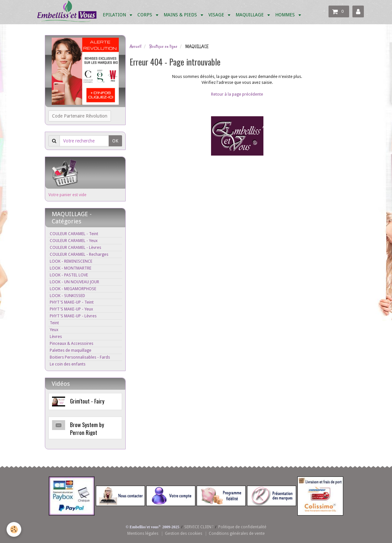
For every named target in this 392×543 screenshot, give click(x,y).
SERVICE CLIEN (198, 527)
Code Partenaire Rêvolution (80, 116)
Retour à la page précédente (237, 94)
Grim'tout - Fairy (87, 401)
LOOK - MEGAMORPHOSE (73, 289)
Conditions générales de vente (237, 533)
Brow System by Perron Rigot (87, 429)
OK (115, 141)
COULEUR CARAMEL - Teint (74, 234)
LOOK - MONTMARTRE (71, 268)
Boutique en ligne (163, 47)
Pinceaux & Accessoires (71, 343)
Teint (54, 323)
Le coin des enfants (68, 364)
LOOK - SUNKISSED (67, 296)
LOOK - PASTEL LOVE (69, 275)
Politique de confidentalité (242, 527)
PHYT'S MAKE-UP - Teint (72, 302)
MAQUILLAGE (250, 15)
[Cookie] (14, 529)
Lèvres (56, 337)
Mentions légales (143, 533)
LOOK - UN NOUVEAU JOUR (74, 282)
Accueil (135, 47)
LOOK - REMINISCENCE (71, 261)
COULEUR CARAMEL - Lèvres (75, 247)
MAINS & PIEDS (181, 15)
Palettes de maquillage (71, 350)
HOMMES (286, 15)
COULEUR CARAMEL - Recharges (79, 254)
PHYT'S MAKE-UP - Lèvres (73, 316)
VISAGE (217, 15)
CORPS (145, 15)
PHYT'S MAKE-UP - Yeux (71, 309)
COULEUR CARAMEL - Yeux (74, 241)
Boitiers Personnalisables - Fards (80, 357)
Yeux (54, 330)
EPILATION (115, 15)
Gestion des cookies (184, 533)
